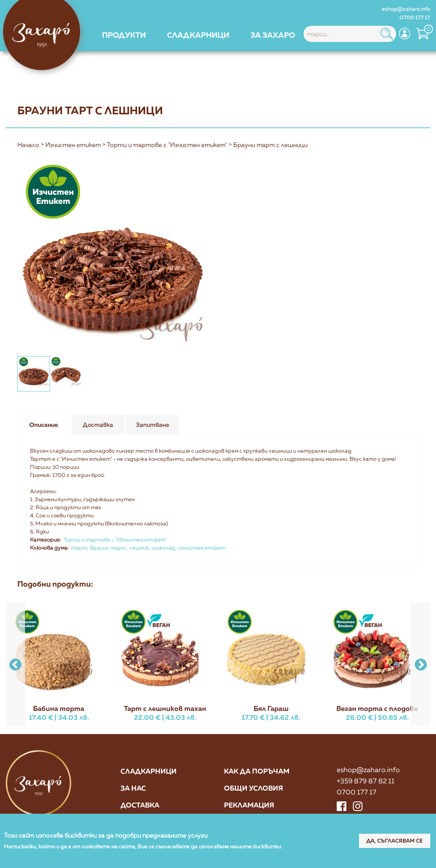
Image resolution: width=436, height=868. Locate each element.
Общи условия (254, 788)
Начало (28, 145)
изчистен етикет (202, 548)
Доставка (140, 805)
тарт (79, 548)
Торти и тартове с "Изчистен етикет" (167, 145)
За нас (133, 788)
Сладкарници (149, 771)
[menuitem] (124, 35)
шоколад (164, 548)
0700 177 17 (415, 17)
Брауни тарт (108, 548)
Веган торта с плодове (377, 708)
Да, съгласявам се (394, 840)
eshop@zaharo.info (406, 9)
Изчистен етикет (73, 145)
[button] (421, 665)
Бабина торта (59, 708)
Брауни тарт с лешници (270, 145)
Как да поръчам (257, 771)
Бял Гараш (271, 708)
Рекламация (249, 805)
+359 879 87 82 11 (366, 781)
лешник (139, 548)
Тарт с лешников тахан (165, 708)
